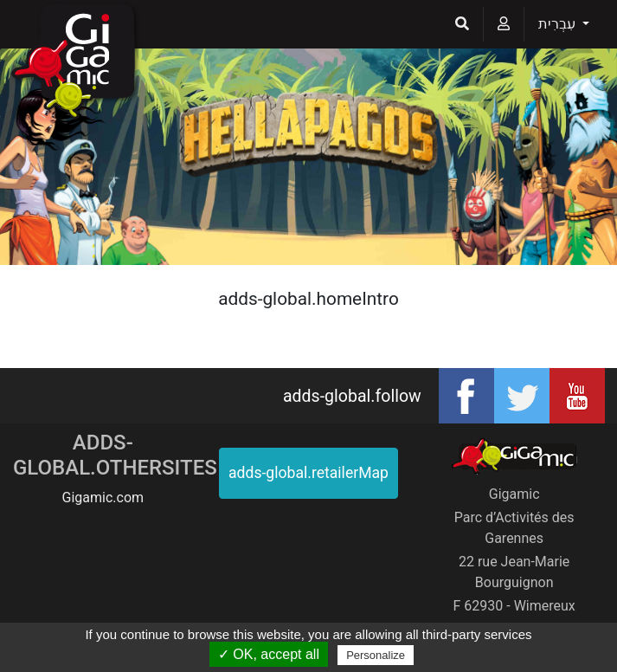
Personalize (376, 655)
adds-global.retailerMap (308, 473)
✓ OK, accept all (269, 654)
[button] (462, 24)
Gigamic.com (103, 498)
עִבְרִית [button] (559, 24)
